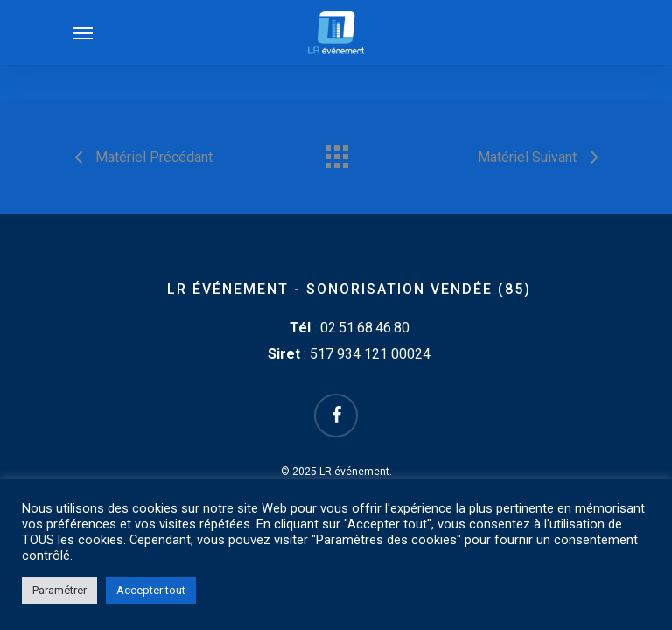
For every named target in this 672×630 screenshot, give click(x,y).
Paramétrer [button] (59, 590)
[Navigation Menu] (83, 32)
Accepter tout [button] (151, 590)
